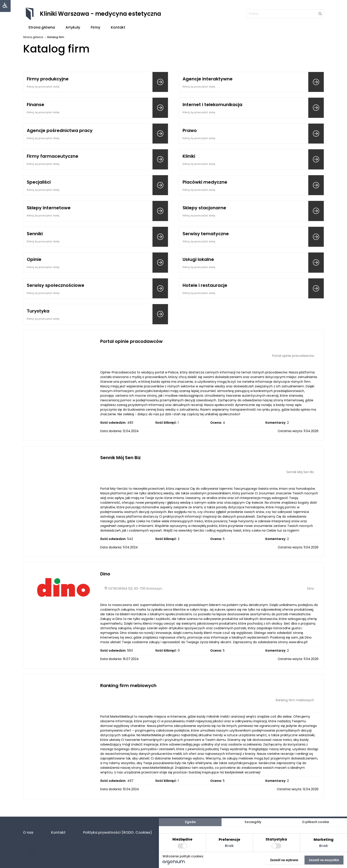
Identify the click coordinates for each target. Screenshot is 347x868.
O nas (28, 832)
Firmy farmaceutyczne (53, 156)
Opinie (34, 259)
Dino (105, 574)
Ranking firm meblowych (128, 685)
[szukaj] (285, 14)
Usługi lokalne (198, 259)
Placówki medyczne (205, 182)
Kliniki (189, 156)
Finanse (36, 105)
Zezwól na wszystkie (324, 860)
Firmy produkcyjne (48, 79)
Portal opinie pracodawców (131, 341)
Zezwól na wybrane (284, 860)
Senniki (35, 234)
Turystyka (38, 311)
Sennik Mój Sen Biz (120, 458)
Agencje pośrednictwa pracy (60, 130)
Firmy (95, 27)
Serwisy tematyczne (206, 234)
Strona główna (42, 27)
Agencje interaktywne (208, 79)
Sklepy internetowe (49, 208)
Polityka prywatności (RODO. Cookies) (118, 832)
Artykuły (73, 27)
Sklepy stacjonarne (204, 208)
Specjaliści (39, 182)
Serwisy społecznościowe (56, 285)
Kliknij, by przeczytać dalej (43, 87)
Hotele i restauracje (205, 285)
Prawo (190, 130)
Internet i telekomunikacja (212, 105)
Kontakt (118, 27)
